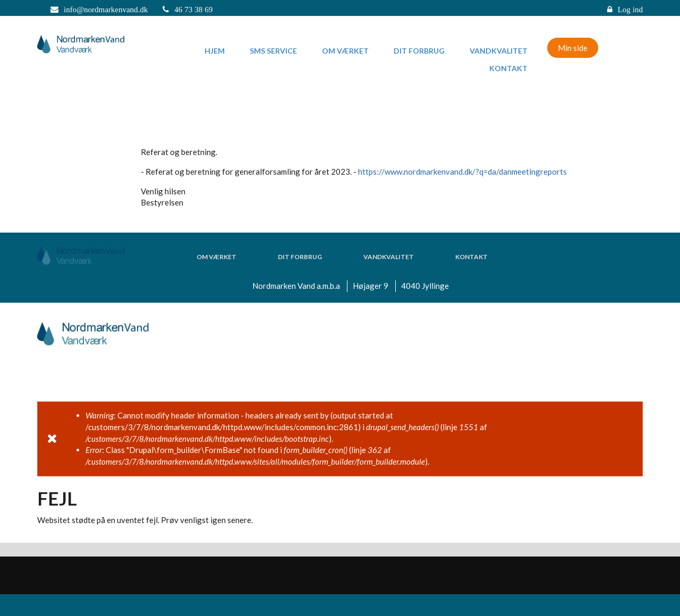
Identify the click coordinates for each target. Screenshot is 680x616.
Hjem (215, 51)
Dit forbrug (419, 51)
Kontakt (508, 68)
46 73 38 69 (193, 9)
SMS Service (273, 51)
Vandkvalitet (499, 51)
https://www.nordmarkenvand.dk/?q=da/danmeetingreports (462, 172)
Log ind (630, 9)
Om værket (345, 51)
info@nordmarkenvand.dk (106, 9)
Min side (573, 48)
